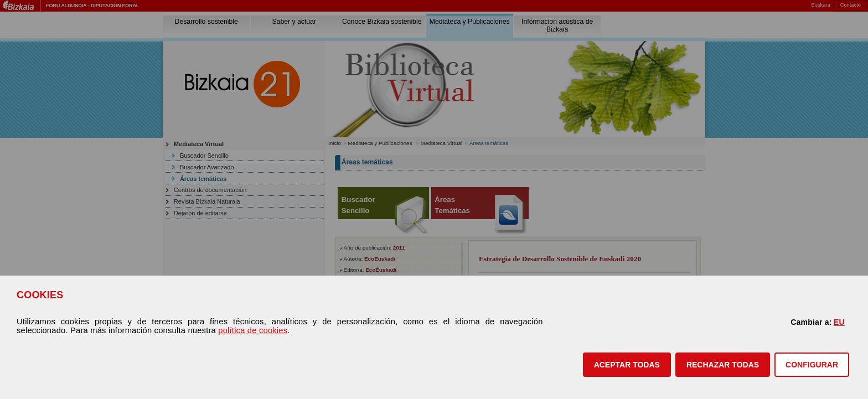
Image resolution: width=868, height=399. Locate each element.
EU (839, 322)
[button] (627, 365)
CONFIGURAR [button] (812, 365)
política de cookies (253, 330)
